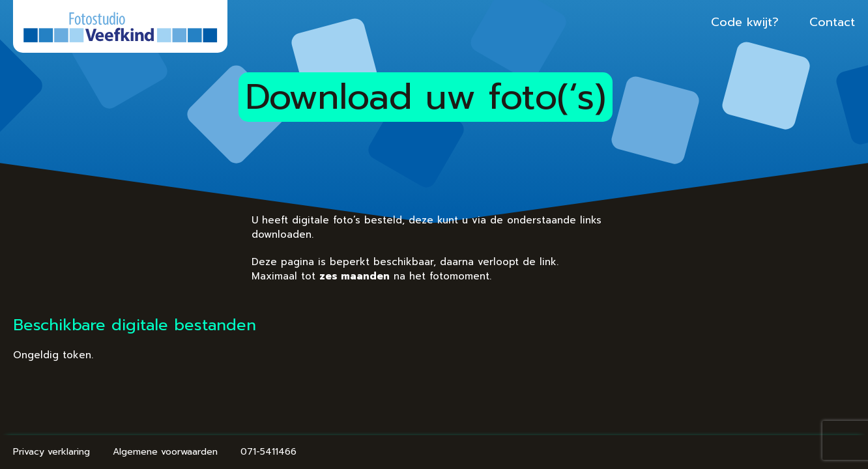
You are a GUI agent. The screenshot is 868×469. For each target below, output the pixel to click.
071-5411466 (325, 452)
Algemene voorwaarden (221, 452)
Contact (776, 22)
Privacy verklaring (108, 452)
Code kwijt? (689, 22)
